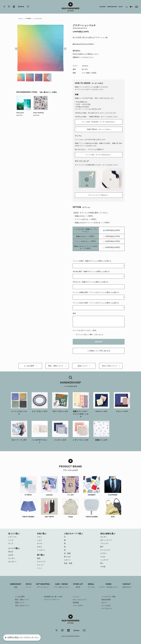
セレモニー (12, 562)
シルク (39, 540)
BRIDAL (91, 586)
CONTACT (127, 586)
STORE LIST (78, 586)
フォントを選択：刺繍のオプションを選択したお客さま (92, 261)
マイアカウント (107, 608)
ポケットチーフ (106, 540)
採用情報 (76, 603)
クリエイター (38, 19)
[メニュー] (135, 7)
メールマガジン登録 (108, 597)
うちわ (103, 557)
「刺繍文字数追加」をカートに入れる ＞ (99, 129)
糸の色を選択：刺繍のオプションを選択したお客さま (91, 271)
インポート (41, 550)
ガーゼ (39, 543)
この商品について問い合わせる (99, 351)
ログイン (105, 603)
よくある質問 (30, 366)
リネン (39, 537)
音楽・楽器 (68, 563)
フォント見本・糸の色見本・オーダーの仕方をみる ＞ (99, 122)
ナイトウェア (105, 550)
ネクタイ (104, 537)
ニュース (76, 597)
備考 (74, 313)
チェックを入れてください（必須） (85, 330)
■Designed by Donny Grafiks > (84, 44)
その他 (103, 567)
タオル (39, 547)
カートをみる (106, 606)
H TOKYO (28, 19)
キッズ (11, 543)
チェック (40, 565)
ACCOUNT (103, 7)
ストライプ (41, 562)
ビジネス (12, 558)
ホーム (21, 19)
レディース (12, 537)
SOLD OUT (99, 342)
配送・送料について (57, 366)
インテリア (104, 560)
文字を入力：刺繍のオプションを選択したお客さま (90, 282)
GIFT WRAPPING (43, 586)
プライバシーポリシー (52, 600)
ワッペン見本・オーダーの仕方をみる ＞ (99, 155)
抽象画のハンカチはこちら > (83, 57)
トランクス (104, 543)
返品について (84, 366)
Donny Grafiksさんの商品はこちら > (86, 54)
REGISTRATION (112, 7)
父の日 (11, 555)
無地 (39, 558)
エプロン (104, 553)
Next (64, 48)
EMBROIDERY (16, 586)
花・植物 (67, 553)
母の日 (11, 552)
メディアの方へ (78, 606)
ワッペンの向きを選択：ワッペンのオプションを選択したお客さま (96, 303)
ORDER (109, 586)
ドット (39, 568)
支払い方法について (111, 366)
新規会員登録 (106, 600)
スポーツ (67, 560)
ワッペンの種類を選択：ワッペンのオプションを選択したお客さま (96, 292)
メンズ (11, 540)
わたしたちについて (80, 600)
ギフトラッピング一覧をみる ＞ (99, 195)
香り (102, 563)
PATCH (29, 586)
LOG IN (121, 7)
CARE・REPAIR (61, 586)
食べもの (67, 557)
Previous (16, 48)
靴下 (102, 547)
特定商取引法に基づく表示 (53, 597)
